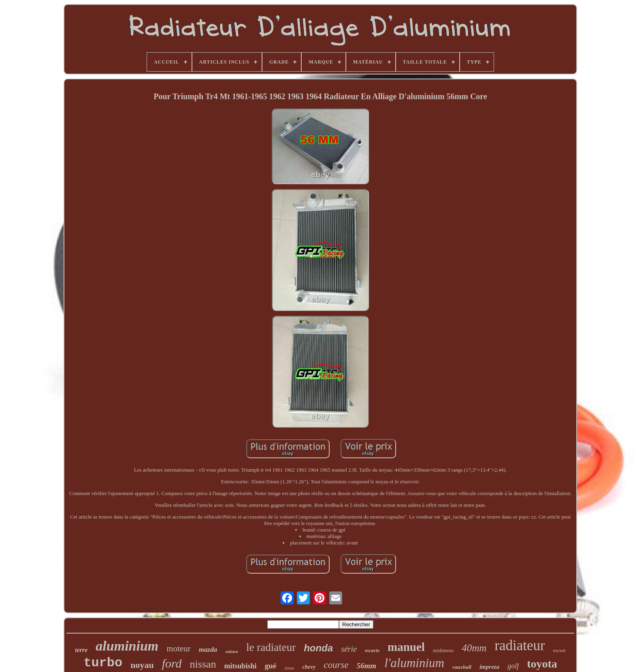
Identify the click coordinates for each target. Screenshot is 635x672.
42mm (289, 668)
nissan (203, 664)
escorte (372, 651)
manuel (406, 647)
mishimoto (443, 651)
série (349, 649)
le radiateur (271, 647)
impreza (489, 667)
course (336, 665)
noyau (142, 665)
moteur (178, 649)
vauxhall (462, 667)
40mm (474, 648)
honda (318, 648)
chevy (309, 667)
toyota (542, 664)
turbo (103, 663)
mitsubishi (241, 666)
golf (513, 666)
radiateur (520, 645)
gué (271, 666)
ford (172, 663)
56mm (367, 666)
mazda (208, 650)
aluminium (127, 646)
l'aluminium (414, 663)
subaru (232, 651)
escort (559, 650)
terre (81, 650)
